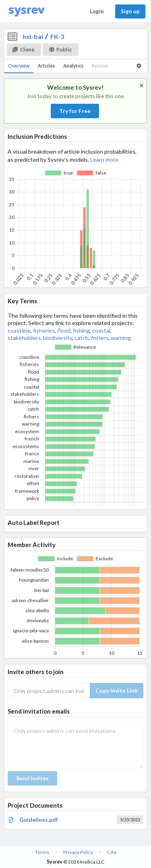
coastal (101, 330)
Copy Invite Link (117, 690)
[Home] (27, 11)
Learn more (104, 159)
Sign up (130, 11)
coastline (19, 330)
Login (97, 11)
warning (121, 338)
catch (82, 338)
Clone (24, 49)
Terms (42, 852)
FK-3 (57, 36)
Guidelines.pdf (39, 820)
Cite (112, 852)
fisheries (44, 330)
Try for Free (75, 111)
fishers (100, 338)
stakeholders (24, 338)
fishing (81, 330)
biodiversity (58, 338)
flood (64, 330)
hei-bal (33, 36)
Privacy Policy (78, 852)
